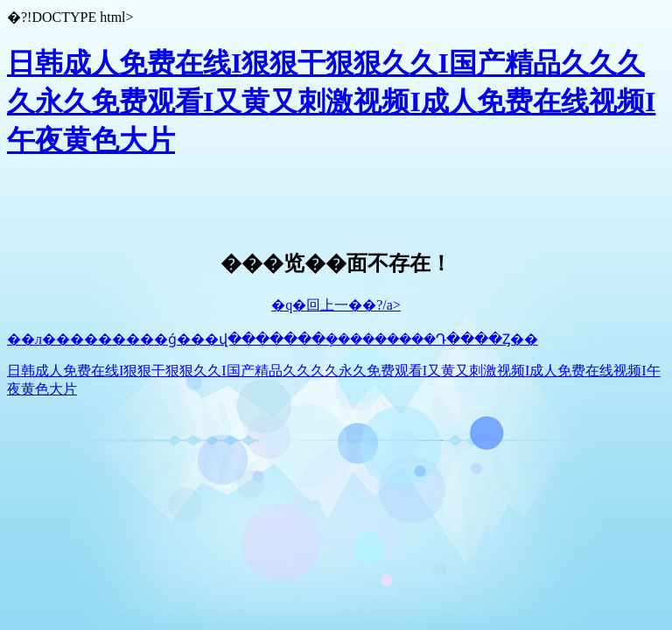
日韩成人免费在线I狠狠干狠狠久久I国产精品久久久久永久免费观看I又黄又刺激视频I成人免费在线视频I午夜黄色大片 (331, 101)
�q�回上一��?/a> (336, 305)
